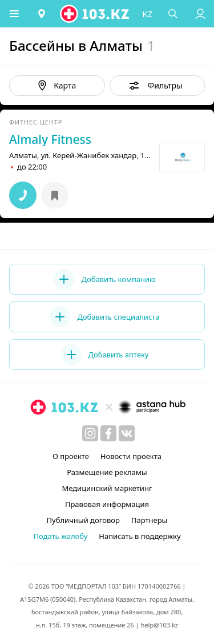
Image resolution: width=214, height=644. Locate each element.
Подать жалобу (60, 536)
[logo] (95, 14)
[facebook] (108, 433)
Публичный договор (83, 520)
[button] (14, 14)
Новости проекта (131, 456)
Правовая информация (107, 504)
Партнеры (150, 520)
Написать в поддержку (140, 536)
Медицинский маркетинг (107, 488)
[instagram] (90, 433)
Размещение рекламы (107, 472)
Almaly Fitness (50, 139)
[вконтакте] (127, 433)
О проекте (71, 456)
